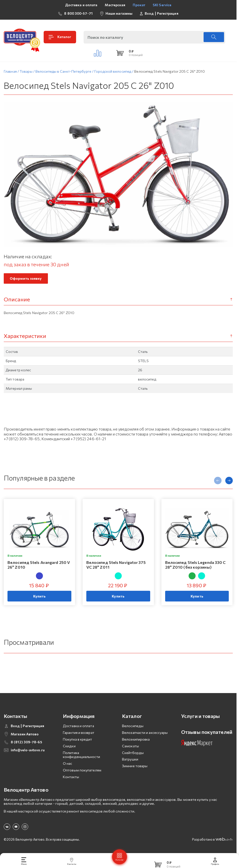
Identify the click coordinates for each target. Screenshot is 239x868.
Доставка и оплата (81, 5)
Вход (149, 13)
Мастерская (115, 5)
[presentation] (218, 482)
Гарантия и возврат (79, 734)
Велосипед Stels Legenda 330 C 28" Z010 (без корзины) (195, 566)
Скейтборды (133, 754)
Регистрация (168, 13)
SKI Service (162, 5)
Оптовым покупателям (82, 772)
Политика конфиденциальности (81, 756)
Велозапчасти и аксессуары (145, 734)
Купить (40, 598)
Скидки (69, 747)
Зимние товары (135, 768)
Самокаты (130, 747)
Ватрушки (130, 761)
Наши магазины (119, 13)
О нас (68, 765)
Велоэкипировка (136, 741)
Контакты (71, 778)
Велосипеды (133, 728)
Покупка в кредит (78, 741)
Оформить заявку (26, 280)
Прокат (139, 5)
